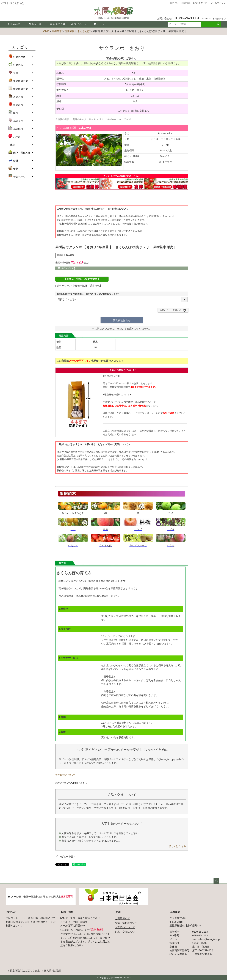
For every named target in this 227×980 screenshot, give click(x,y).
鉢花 (12, 145)
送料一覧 (75, 918)
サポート (121, 912)
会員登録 (186, 3)
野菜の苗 (18, 65)
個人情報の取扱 (53, 971)
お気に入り (57, 24)
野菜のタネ (19, 57)
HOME (45, 31)
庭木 (16, 113)
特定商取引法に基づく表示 (25, 971)
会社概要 (175, 912)
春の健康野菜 (21, 81)
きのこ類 (18, 97)
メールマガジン (218, 3)
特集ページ (19, 177)
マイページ (79, 24)
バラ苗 (17, 137)
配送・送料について (126, 923)
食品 (16, 169)
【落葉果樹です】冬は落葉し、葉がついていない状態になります (88, 294)
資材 (16, 161)
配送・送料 (67, 912)
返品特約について (65, 775)
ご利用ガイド (201, 3)
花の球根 (18, 129)
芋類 (16, 73)
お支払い (11, 912)
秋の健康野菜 (21, 89)
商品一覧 (35, 24)
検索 (218, 24)
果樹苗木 (57, 31)
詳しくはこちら (177, 846)
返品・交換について (126, 932)
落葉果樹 (70, 31)
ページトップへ (216, 881)
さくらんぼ (84, 31)
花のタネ (18, 121)
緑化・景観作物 (22, 153)
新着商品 (14, 24)
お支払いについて (125, 927)
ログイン (174, 3)
